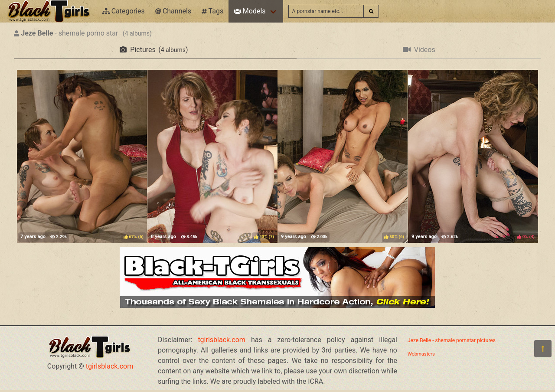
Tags (212, 11)
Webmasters (421, 354)
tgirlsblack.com (110, 366)
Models (250, 11)
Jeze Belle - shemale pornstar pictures (452, 340)
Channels (173, 11)
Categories (124, 11)
